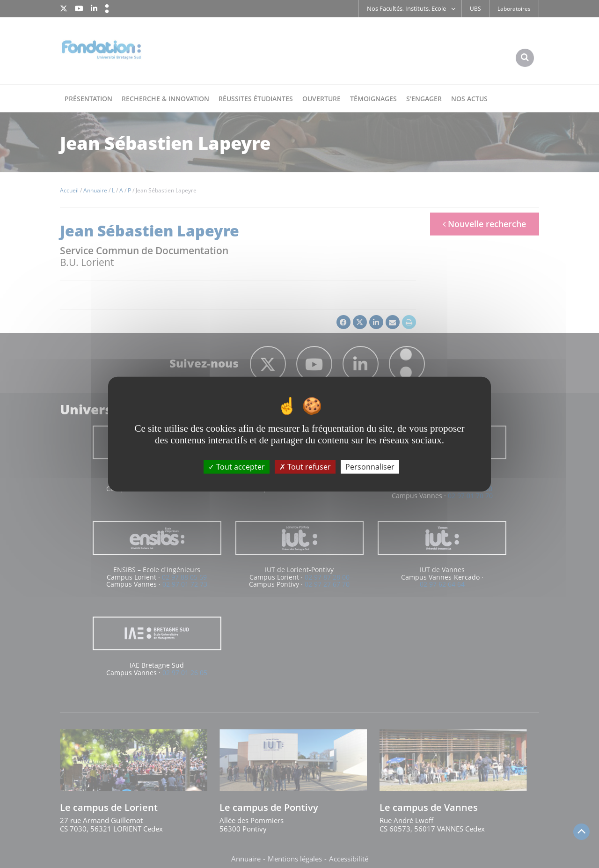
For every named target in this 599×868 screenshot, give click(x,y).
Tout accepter (237, 466)
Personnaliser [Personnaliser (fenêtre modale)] (370, 466)
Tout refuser (305, 466)
